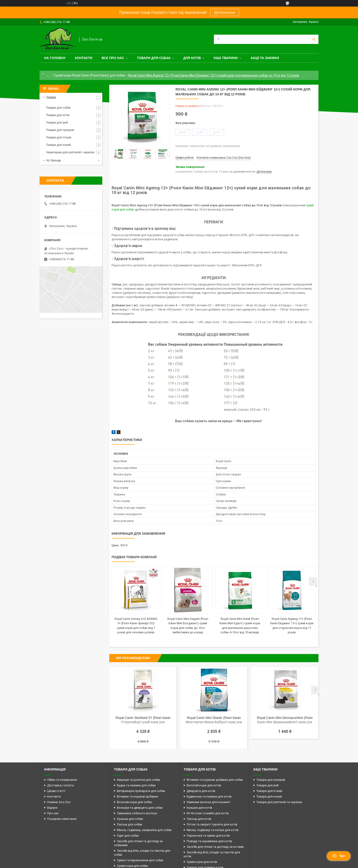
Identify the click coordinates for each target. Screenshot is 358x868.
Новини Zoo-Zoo (59, 802)
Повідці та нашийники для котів (209, 841)
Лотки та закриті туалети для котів (212, 824)
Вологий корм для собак (134, 802)
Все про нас (113, 58)
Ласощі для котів (199, 819)
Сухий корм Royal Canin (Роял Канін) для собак (89, 75)
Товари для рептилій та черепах (279, 802)
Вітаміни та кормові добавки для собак (215, 780)
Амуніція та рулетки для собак (139, 780)
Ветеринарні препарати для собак (141, 791)
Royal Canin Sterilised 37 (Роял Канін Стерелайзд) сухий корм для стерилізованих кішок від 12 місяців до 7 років (143, 720)
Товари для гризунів (60, 130)
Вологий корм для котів (204, 785)
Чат (339, 856)
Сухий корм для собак (133, 866)
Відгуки (52, 808)
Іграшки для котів (199, 808)
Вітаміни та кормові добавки (138, 796)
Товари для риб (57, 122)
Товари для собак (154, 58)
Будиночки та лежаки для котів (209, 796)
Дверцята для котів (201, 791)
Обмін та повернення (62, 780)
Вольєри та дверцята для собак (140, 808)
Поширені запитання (62, 819)
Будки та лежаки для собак (136, 785)
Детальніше (225, 12)
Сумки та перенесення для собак (140, 860)
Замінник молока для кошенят (209, 802)
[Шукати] (314, 39)
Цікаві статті (56, 791)
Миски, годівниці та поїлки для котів (213, 830)
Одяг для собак (128, 836)
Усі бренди (53, 160)
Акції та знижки (265, 58)
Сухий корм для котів (202, 862)
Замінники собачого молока (137, 813)
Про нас (53, 813)
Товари (51, 97)
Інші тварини (226, 58)
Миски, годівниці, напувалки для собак (144, 830)
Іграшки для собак (130, 819)
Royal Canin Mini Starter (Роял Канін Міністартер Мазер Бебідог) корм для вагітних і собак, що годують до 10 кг (214, 720)
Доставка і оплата (60, 785)
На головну (55, 58)
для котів (192, 58)
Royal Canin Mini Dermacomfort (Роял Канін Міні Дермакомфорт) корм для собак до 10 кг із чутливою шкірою (285, 720)
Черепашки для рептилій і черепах (70, 152)
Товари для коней (58, 145)
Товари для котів (58, 115)
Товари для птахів (59, 137)
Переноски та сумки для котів (208, 836)
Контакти (84, 58)
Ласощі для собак (130, 824)
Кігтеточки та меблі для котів (208, 813)
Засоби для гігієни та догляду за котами (215, 847)
